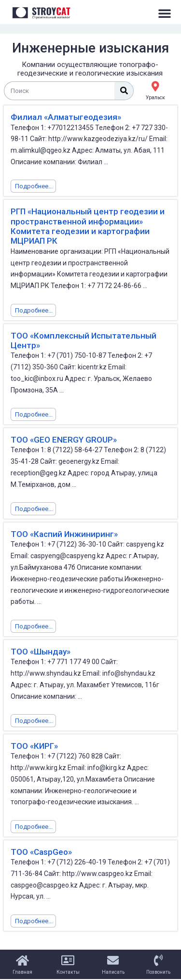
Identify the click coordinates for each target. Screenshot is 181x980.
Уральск (155, 98)
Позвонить (158, 972)
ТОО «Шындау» (41, 652)
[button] (165, 13)
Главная (22, 972)
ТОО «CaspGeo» (41, 852)
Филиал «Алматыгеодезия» (66, 117)
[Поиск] (124, 91)
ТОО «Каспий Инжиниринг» (64, 534)
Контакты (68, 972)
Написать (113, 972)
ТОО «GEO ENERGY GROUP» (64, 440)
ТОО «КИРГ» (34, 746)
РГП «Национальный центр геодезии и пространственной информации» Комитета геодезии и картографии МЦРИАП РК (88, 226)
